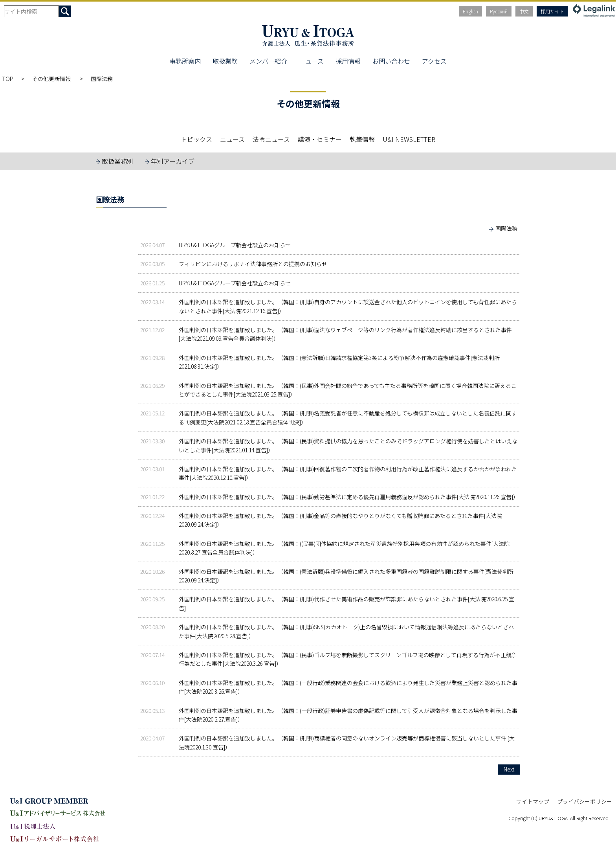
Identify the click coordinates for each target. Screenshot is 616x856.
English (470, 11)
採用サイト (552, 11)
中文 (524, 11)
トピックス (196, 139)
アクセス (434, 61)
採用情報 (348, 61)
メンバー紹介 (268, 61)
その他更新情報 (52, 79)
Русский (499, 11)
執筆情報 (362, 139)
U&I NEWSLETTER (409, 139)
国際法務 (506, 228)
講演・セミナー (320, 139)
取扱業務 (225, 61)
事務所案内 (185, 61)
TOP (8, 79)
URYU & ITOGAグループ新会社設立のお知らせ (235, 245)
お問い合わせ (391, 61)
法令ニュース (271, 139)
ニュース (311, 61)
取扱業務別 (117, 161)
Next (509, 769)
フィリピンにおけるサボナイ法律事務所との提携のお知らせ (253, 264)
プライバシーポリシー (585, 801)
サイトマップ (533, 801)
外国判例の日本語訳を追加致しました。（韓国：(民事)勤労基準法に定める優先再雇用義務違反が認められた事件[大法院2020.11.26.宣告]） (349, 497)
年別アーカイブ (173, 161)
